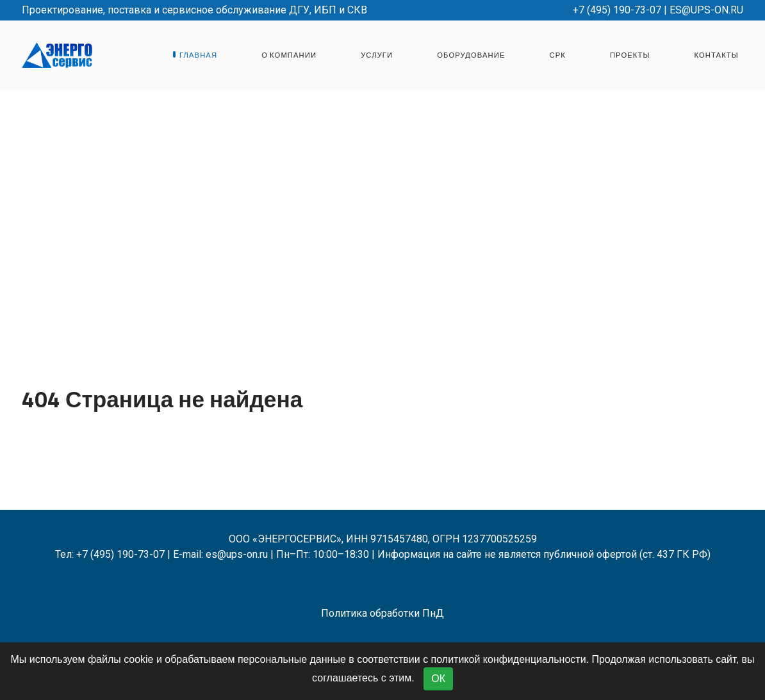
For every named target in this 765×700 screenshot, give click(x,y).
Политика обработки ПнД (383, 613)
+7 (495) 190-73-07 (617, 10)
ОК (438, 679)
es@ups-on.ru (706, 10)
